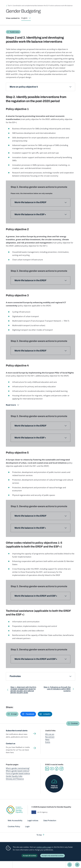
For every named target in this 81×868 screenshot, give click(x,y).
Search (70, 865)
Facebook (57, 769)
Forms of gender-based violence (18, 773)
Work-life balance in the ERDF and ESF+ (36, 596)
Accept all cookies (29, 856)
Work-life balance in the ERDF (30, 280)
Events (48, 742)
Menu (77, 865)
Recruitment (50, 737)
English (24, 18)
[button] (12, 714)
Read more (11, 405)
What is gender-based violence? (18, 771)
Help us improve (54, 787)
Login (27, 827)
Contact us (11, 744)
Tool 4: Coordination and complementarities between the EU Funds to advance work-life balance (40, 6)
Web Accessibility (15, 821)
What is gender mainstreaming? (18, 768)
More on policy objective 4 (24, 87)
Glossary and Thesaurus (15, 779)
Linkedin (47, 769)
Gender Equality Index (14, 776)
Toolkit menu (15, 32)
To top (39, 835)
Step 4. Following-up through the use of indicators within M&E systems (57, 689)
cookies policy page (44, 847)
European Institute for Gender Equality (7, 865)
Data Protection (50, 821)
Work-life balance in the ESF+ (30, 438)
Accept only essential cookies (53, 856)
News (47, 739)
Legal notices (33, 821)
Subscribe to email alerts (17, 731)
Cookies (74, 723)
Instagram (61, 769)
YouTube (52, 769)
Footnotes (15, 676)
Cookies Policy (14, 827)
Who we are (50, 734)
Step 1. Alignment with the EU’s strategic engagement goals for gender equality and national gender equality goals (23, 690)
